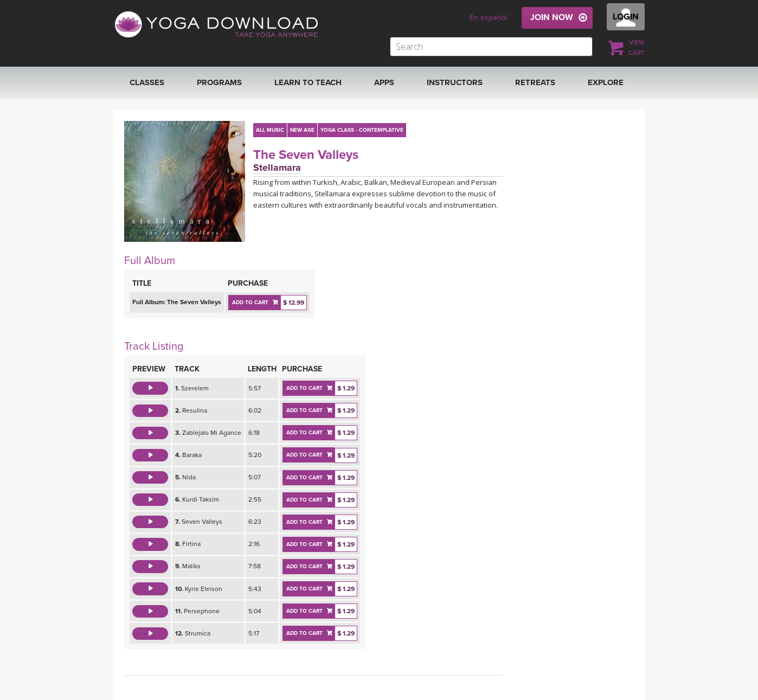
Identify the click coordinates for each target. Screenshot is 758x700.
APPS (384, 82)
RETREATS (535, 82)
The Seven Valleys (306, 155)
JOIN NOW (552, 17)
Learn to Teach (308, 82)
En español (488, 18)
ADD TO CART (250, 303)
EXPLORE (606, 82)
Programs (219, 82)
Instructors (455, 82)
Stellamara (277, 168)
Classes (147, 82)
